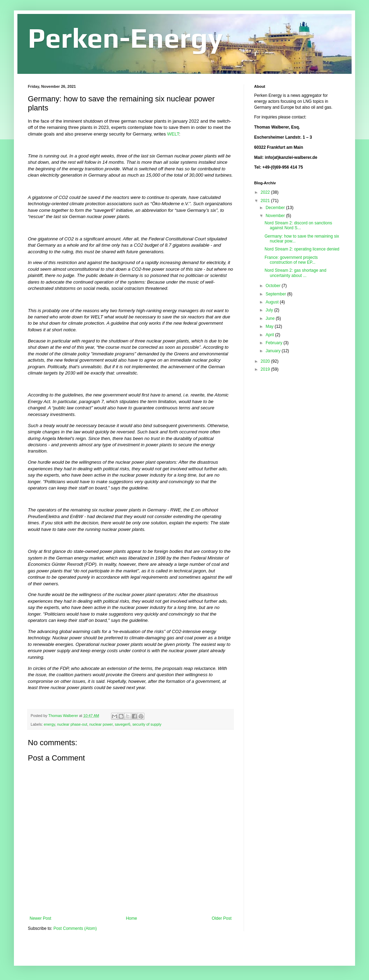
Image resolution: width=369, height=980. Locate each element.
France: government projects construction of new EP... (291, 260)
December (276, 208)
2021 (266, 201)
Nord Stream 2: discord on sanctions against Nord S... (298, 225)
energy (49, 724)
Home (132, 918)
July (270, 310)
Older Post (222, 918)
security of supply (147, 724)
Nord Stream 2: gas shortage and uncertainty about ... (295, 273)
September (276, 294)
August (273, 302)
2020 (266, 361)
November (276, 216)
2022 (266, 192)
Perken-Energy (125, 38)
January (274, 351)
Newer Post (40, 918)
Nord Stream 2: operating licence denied (302, 249)
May (270, 326)
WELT (173, 134)
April (270, 335)
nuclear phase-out (72, 724)
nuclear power (101, 724)
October (274, 286)
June (271, 318)
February (274, 343)
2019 (266, 369)
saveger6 (123, 724)
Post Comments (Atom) (75, 928)
